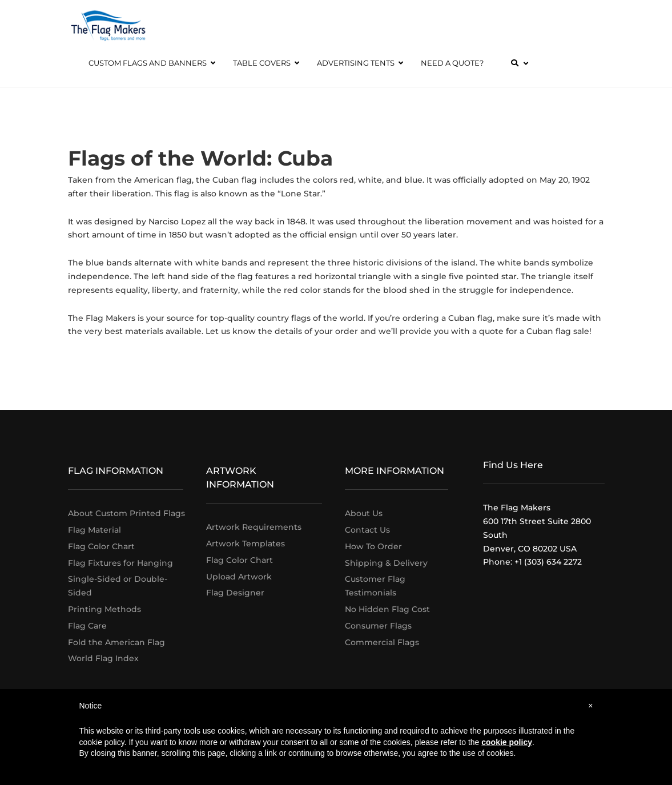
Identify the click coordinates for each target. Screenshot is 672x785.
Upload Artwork (239, 577)
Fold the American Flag (116, 642)
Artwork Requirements (254, 527)
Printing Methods (104, 609)
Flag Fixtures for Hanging (120, 563)
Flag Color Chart (101, 546)
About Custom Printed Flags (126, 513)
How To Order (373, 546)
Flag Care (87, 626)
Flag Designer (235, 593)
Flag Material (94, 530)
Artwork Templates (246, 544)
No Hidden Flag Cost (387, 609)
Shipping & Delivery (386, 563)
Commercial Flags (382, 642)
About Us (364, 513)
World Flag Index (103, 658)
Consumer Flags (378, 626)
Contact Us (367, 530)
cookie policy (507, 742)
